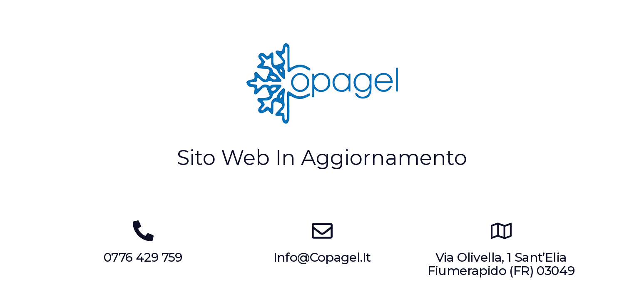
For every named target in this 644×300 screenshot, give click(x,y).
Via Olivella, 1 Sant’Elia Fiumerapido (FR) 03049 (501, 264)
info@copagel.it (322, 257)
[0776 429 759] (143, 231)
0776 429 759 (143, 257)
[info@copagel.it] (322, 231)
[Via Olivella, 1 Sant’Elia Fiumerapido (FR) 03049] (501, 231)
